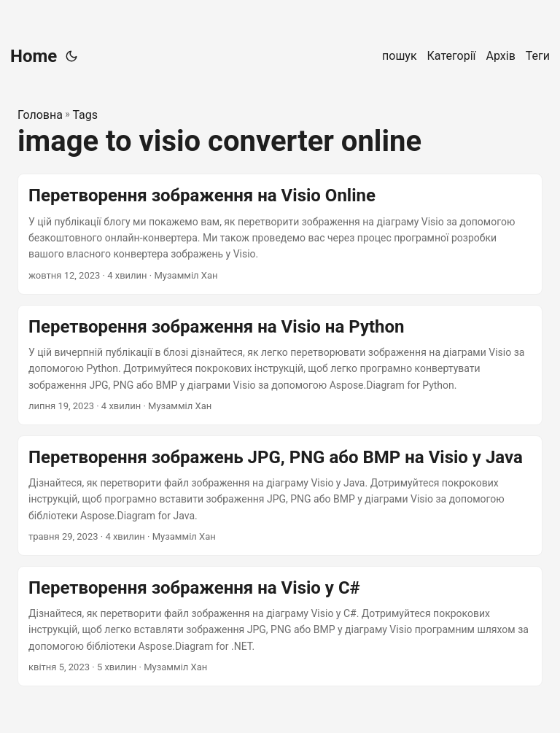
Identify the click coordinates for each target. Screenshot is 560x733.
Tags (85, 115)
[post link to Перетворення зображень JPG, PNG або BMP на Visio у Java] (280, 496)
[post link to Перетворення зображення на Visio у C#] (280, 626)
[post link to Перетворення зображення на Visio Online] (280, 234)
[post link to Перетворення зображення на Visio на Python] (280, 365)
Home (34, 56)
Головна (40, 115)
